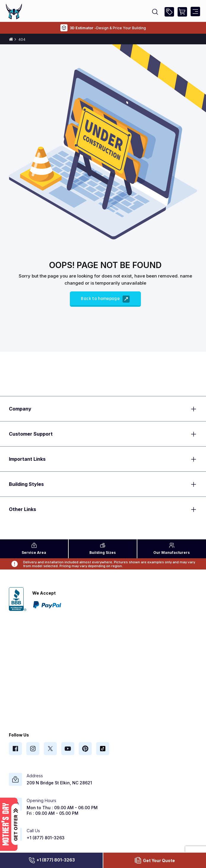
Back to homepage (105, 299)
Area (34, 549)
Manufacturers (172, 549)
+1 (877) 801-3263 (51, 860)
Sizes (103, 549)
